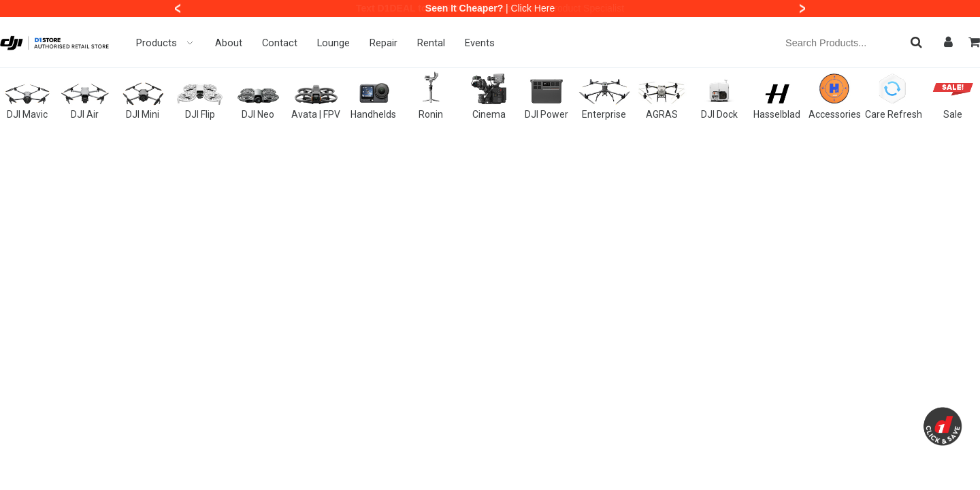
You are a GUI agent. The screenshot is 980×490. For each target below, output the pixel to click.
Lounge (333, 43)
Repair (383, 43)
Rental (431, 43)
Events (480, 43)
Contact (280, 43)
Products (166, 43)
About (229, 43)
